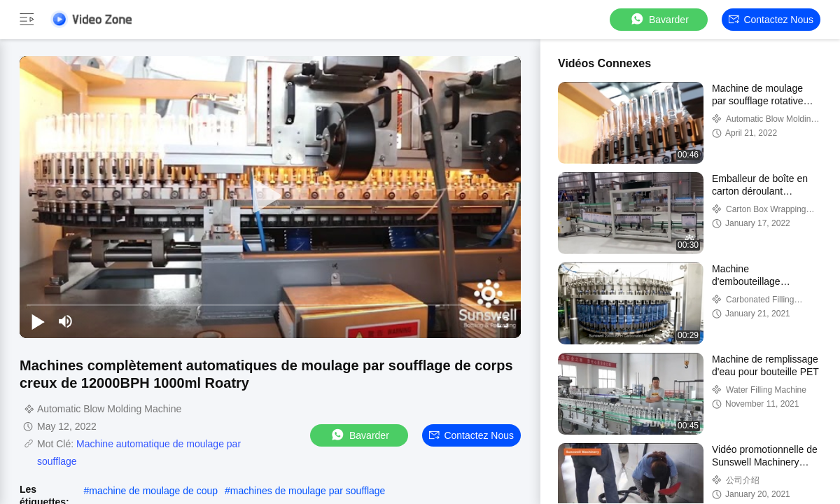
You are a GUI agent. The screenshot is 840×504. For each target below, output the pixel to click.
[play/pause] (38, 321)
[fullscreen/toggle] (503, 321)
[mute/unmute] (66, 321)
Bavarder (659, 19)
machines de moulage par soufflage (308, 491)
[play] (270, 197)
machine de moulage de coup (153, 491)
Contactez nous (771, 20)
